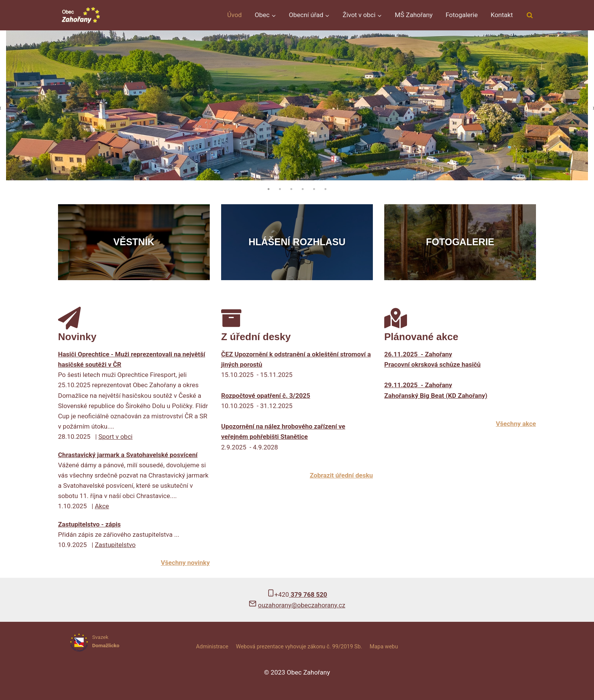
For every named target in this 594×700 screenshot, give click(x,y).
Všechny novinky (185, 563)
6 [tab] (325, 189)
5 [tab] (314, 189)
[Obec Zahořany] (81, 15)
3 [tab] (291, 189)
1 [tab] (269, 189)
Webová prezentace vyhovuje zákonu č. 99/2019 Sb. (299, 647)
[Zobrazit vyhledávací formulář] (530, 15)
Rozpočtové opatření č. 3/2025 (266, 396)
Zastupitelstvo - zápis (89, 524)
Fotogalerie (462, 15)
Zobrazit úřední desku (341, 475)
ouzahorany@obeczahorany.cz (302, 605)
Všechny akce (516, 424)
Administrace (212, 647)
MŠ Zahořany (414, 15)
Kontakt (502, 15)
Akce (102, 506)
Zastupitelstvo (115, 545)
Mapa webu (384, 647)
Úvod (234, 15)
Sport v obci (115, 437)
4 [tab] (303, 189)
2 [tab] (280, 189)
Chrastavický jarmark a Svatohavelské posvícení (128, 455)
